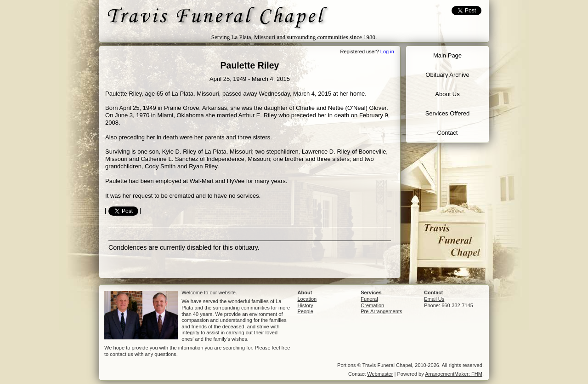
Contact (448, 133)
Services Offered (448, 113)
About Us (447, 94)
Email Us (434, 299)
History (305, 305)
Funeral (369, 299)
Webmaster (380, 374)
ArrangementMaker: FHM (454, 374)
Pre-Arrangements (381, 311)
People (305, 311)
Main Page (447, 55)
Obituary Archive (447, 75)
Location (307, 299)
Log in (387, 52)
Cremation (372, 305)
